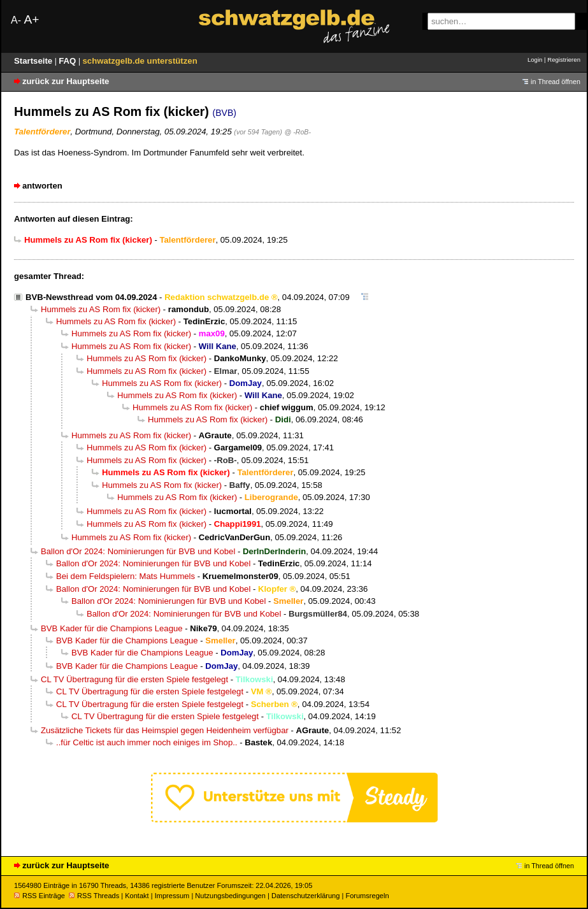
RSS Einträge (39, 896)
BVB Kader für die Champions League (112, 628)
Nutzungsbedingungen (230, 896)
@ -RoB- (298, 132)
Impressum (172, 896)
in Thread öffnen (556, 82)
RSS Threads (94, 896)
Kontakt (137, 896)
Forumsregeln (367, 896)
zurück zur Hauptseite (66, 81)
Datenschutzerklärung (305, 896)
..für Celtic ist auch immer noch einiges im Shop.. (147, 742)
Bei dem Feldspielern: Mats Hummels (125, 576)
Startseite (34, 61)
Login (535, 60)
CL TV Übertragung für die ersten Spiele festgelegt (134, 679)
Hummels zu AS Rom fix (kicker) (101, 309)
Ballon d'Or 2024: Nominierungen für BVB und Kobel (138, 551)
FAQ (68, 61)
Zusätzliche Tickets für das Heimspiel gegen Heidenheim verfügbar (165, 730)
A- (16, 20)
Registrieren (564, 60)
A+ (31, 19)
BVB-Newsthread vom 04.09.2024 (91, 297)
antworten (42, 186)
